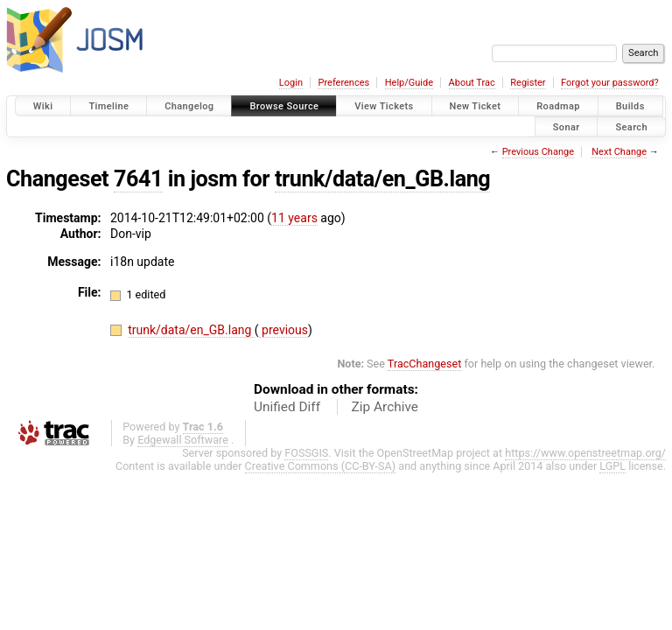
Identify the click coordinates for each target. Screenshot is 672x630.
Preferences (343, 83)
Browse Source (284, 106)
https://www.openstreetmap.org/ (585, 453)
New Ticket (476, 106)
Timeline (108, 106)
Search (631, 126)
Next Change (619, 152)
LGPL (612, 466)
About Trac (472, 83)
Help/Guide (409, 83)
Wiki (43, 106)
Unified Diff (287, 407)
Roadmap (558, 106)
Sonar (567, 126)
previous (283, 330)
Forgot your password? (610, 83)
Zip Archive (385, 407)
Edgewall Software (183, 440)
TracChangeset (425, 364)
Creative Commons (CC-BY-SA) (321, 466)
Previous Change (538, 152)
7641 (138, 179)
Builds (630, 106)
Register (528, 83)
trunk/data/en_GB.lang (382, 179)
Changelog (189, 106)
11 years (294, 218)
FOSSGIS (306, 453)
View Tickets (384, 106)
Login (291, 83)
